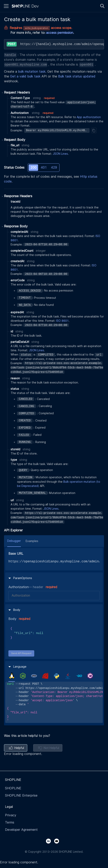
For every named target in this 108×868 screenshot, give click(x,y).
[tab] (12, 676)
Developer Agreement (21, 830)
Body (12, 619)
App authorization (89, 117)
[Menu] (6, 6)
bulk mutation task (32, 72)
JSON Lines (60, 154)
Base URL (16, 554)
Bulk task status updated (77, 76)
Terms (10, 822)
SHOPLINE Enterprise (21, 795)
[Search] (102, 6)
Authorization (19, 587)
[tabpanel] (54, 702)
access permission (60, 33)
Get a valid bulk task (25, 76)
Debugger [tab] (14, 541)
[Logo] (26, 6)
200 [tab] (33, 168)
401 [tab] (44, 168)
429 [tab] (54, 168)
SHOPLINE (13, 788)
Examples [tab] (32, 541)
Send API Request (21, 653)
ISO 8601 (62, 321)
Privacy (11, 815)
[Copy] (94, 130)
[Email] (58, 841)
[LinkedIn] (50, 841)
